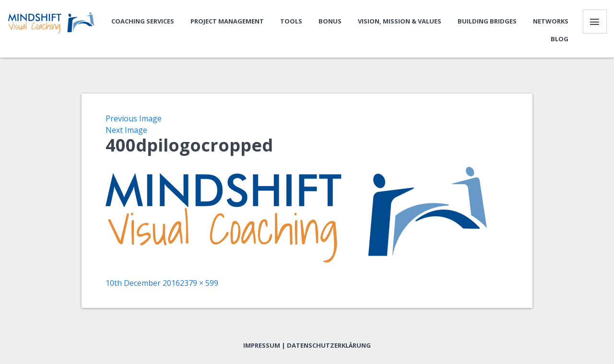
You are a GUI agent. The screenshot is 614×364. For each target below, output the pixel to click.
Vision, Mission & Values (400, 21)
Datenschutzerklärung (329, 345)
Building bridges (487, 21)
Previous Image (134, 118)
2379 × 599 (199, 283)
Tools (291, 21)
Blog (560, 39)
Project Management (227, 21)
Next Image (126, 130)
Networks (551, 21)
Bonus (330, 21)
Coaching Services (143, 21)
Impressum (262, 345)
